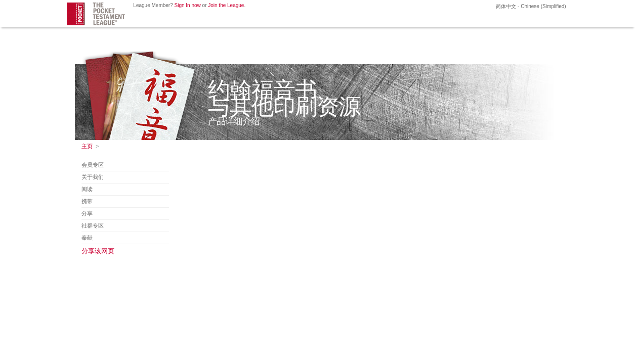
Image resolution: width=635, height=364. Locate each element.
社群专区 (93, 225)
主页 (87, 146)
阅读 (87, 189)
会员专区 (93, 165)
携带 (87, 201)
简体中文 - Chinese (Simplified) (531, 6)
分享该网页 (98, 251)
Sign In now (188, 5)
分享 (87, 213)
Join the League (226, 5)
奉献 (87, 238)
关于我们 (93, 177)
